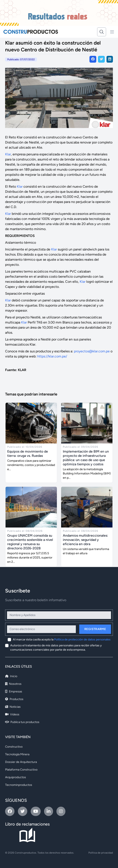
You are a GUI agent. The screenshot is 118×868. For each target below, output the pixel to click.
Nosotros (13, 684)
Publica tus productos (22, 722)
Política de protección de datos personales (82, 639)
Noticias (13, 707)
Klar (8, 154)
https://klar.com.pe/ (52, 356)
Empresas (14, 691)
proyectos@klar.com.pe (92, 351)
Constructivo (14, 747)
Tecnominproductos (19, 785)
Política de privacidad (101, 853)
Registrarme (95, 629)
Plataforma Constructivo (21, 770)
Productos (14, 699)
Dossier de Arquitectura (21, 762)
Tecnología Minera (17, 754)
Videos (12, 714)
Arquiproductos (16, 777)
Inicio (11, 676)
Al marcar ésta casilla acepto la (62, 639)
